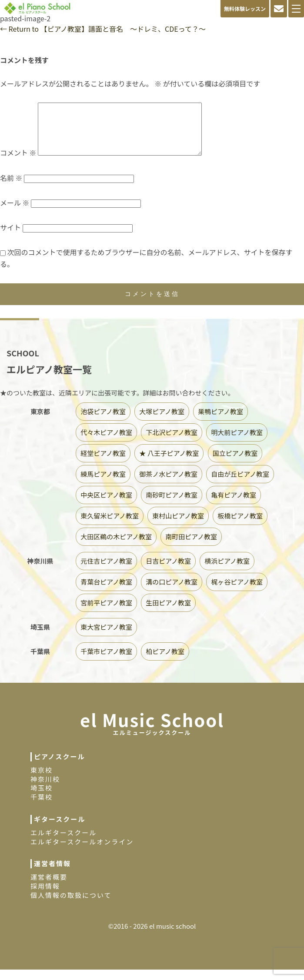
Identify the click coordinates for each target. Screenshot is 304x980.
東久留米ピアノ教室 (110, 526)
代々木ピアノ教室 (106, 443)
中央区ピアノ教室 (106, 505)
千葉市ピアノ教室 (106, 662)
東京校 (42, 780)
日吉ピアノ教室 (168, 571)
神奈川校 (45, 789)
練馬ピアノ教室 (103, 484)
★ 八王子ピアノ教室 (169, 463)
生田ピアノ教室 (168, 613)
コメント (18, 163)
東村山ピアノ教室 (178, 526)
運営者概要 (49, 887)
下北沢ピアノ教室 (172, 443)
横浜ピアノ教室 (227, 571)
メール (15, 213)
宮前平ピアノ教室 (106, 613)
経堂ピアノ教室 (103, 463)
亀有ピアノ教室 (234, 505)
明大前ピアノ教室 (237, 443)
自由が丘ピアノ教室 (240, 484)
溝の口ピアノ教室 (172, 592)
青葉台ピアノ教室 (106, 592)
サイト (10, 238)
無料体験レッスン (245, 8)
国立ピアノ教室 (235, 463)
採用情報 (45, 896)
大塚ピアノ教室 (162, 422)
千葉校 (42, 807)
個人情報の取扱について (71, 905)
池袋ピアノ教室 (103, 422)
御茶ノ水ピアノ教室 (168, 484)
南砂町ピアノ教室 (172, 505)
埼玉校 (42, 798)
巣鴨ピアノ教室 (220, 422)
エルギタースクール (63, 843)
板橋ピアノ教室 (240, 526)
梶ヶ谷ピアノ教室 (237, 592)
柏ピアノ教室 (165, 662)
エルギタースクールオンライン (82, 852)
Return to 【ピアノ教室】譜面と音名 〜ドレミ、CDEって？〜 (103, 29)
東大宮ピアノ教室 (106, 637)
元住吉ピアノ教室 (106, 571)
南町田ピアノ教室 (191, 547)
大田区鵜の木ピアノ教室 (116, 547)
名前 (11, 188)
